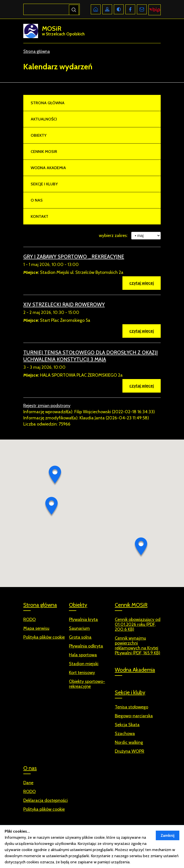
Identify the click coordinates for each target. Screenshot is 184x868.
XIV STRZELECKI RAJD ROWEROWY (64, 304)
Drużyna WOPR (130, 751)
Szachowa (125, 734)
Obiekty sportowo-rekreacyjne (87, 684)
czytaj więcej (142, 283)
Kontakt (39, 216)
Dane (28, 783)
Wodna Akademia (48, 168)
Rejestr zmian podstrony (47, 406)
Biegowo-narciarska (134, 716)
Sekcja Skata (127, 725)
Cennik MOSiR (44, 152)
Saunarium (79, 628)
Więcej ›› (138, 862)
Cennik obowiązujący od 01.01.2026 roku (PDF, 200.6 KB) (138, 625)
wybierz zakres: (113, 235)
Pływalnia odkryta (86, 646)
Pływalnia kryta (83, 620)
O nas (37, 200)
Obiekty (39, 135)
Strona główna (37, 51)
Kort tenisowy (82, 673)
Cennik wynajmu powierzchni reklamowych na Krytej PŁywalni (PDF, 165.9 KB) (138, 646)
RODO (30, 792)
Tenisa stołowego (131, 707)
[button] (55, 476)
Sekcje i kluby (44, 184)
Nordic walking (129, 743)
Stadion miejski (84, 664)
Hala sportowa (83, 655)
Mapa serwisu (36, 628)
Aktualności (44, 119)
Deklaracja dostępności (46, 801)
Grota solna (80, 637)
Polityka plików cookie (44, 809)
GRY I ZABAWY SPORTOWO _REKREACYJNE (74, 257)
